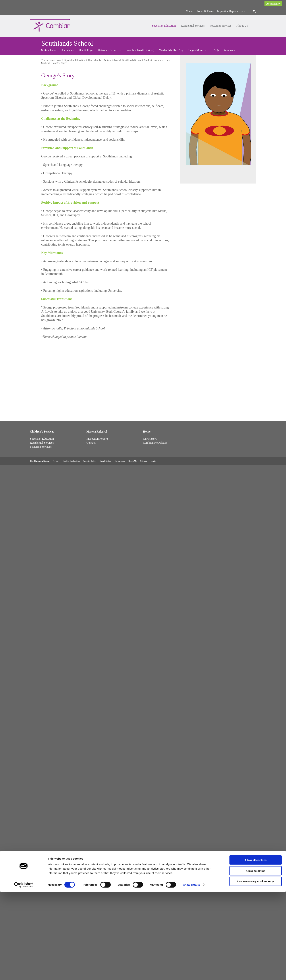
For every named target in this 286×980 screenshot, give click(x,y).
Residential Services (193, 26)
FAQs (216, 50)
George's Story (59, 63)
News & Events (206, 11)
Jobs (243, 11)
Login (153, 461)
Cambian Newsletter (155, 443)
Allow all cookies (256, 948)
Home (59, 60)
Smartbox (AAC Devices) (140, 50)
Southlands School (132, 60)
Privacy (56, 461)
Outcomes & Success (110, 50)
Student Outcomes (153, 60)
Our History (150, 439)
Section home (49, 50)
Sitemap (144, 461)
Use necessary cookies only (256, 969)
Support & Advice (198, 50)
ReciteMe (133, 461)
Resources (229, 50)
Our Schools (68, 50)
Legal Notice (106, 461)
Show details (191, 973)
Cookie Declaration (71, 461)
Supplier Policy (90, 461)
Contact (190, 11)
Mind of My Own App (171, 50)
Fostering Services (221, 26)
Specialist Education (164, 26)
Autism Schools (112, 60)
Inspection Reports (227, 11)
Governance (120, 461)
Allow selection (255, 959)
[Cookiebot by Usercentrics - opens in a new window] (24, 973)
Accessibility (273, 4)
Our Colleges (86, 50)
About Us (242, 26)
